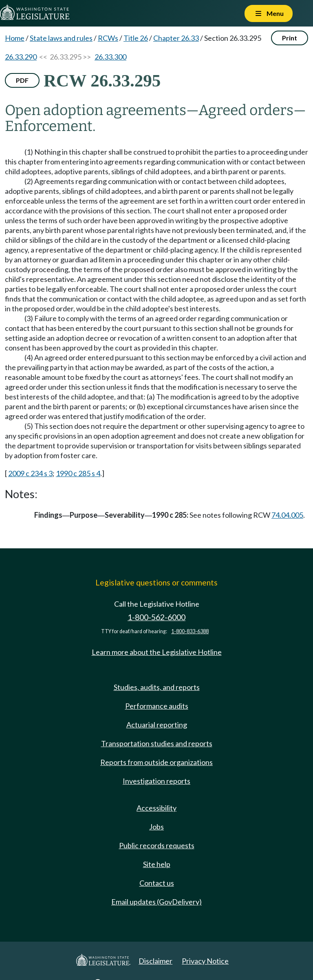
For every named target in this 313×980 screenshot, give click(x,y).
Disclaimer (155, 961)
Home (15, 38)
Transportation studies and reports (157, 743)
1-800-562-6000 (156, 617)
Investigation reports (156, 781)
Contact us (157, 883)
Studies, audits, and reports (157, 687)
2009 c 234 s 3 (30, 473)
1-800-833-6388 (190, 631)
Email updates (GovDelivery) (156, 902)
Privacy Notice (205, 961)
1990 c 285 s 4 (78, 473)
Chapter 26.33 (176, 38)
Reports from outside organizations (156, 762)
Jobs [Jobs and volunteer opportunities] (156, 827)
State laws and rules (61, 38)
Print (290, 38)
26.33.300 (110, 57)
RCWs (108, 38)
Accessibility (156, 808)
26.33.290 (21, 57)
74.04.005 (287, 515)
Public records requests (157, 845)
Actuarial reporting (157, 725)
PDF (22, 80)
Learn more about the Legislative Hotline (157, 652)
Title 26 (136, 38)
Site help (157, 864)
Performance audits (157, 706)
